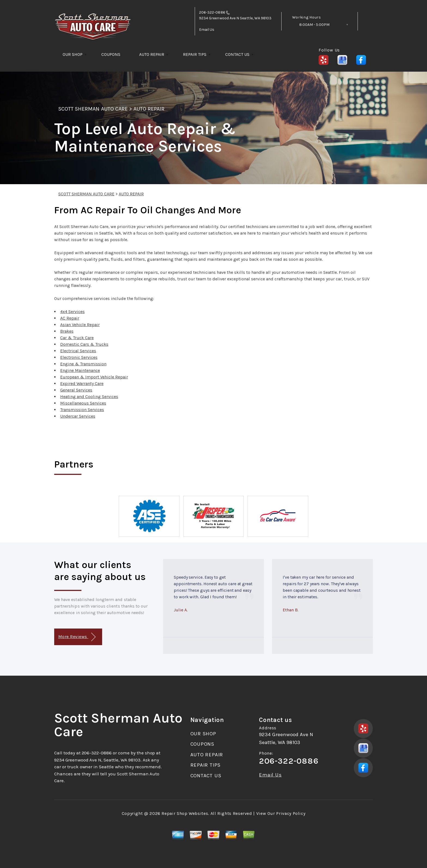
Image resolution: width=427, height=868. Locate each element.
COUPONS (111, 54)
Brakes (67, 331)
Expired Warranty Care (82, 383)
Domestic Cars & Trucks (84, 344)
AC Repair (70, 318)
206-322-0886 (212, 12)
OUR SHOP (73, 54)
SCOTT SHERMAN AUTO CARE (93, 109)
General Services (76, 390)
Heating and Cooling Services (89, 397)
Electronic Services (79, 357)
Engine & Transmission (83, 364)
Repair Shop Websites (185, 813)
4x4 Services (72, 312)
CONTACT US (237, 54)
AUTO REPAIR (152, 54)
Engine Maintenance (80, 370)
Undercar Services (78, 416)
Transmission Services (82, 410)
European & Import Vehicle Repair (94, 377)
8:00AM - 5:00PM (314, 25)
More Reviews (77, 637)
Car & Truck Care (77, 338)
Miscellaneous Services (83, 403)
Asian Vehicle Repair (80, 325)
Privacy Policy (291, 813)
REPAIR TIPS (195, 54)
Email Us (207, 30)
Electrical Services (78, 351)
